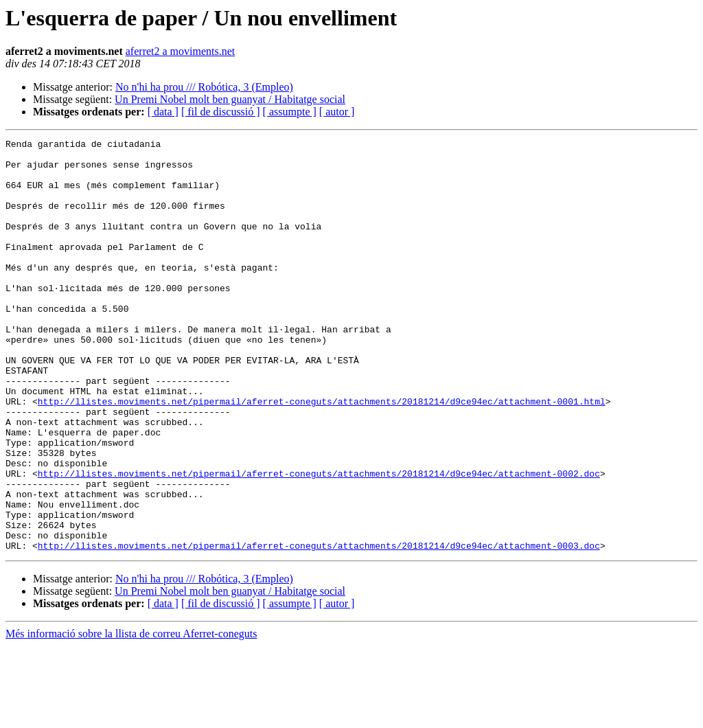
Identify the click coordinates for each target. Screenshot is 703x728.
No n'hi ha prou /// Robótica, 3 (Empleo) (204, 87)
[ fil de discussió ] (221, 112)
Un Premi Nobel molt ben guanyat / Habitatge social (230, 99)
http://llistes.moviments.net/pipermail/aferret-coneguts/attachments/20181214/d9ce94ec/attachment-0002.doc (319, 541)
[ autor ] (337, 112)
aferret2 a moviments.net (181, 51)
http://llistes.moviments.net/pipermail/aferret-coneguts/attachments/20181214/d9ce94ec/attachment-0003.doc (319, 628)
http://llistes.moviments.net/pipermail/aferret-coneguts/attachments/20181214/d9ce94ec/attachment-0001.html (322, 455)
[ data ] (163, 112)
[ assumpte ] (290, 112)
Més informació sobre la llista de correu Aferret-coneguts (131, 716)
